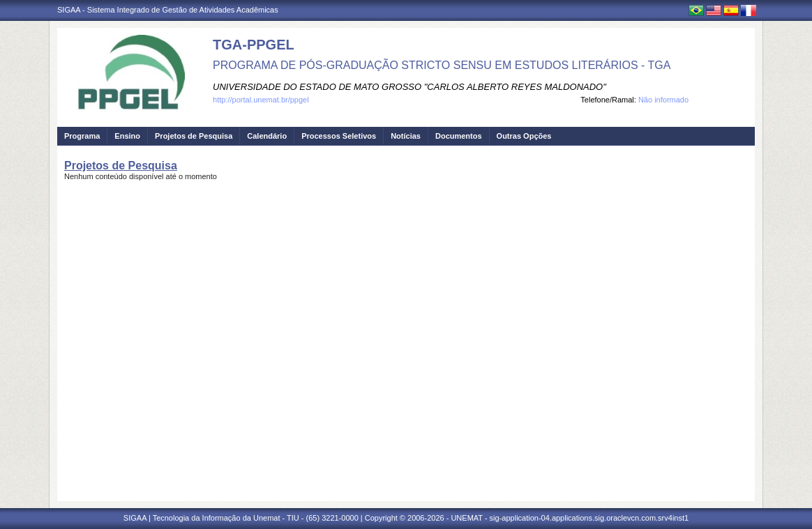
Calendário (267, 136)
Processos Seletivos (339, 136)
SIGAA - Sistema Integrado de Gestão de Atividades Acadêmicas (168, 10)
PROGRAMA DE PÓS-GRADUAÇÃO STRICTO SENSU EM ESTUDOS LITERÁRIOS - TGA (442, 65)
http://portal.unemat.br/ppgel (261, 100)
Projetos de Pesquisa (194, 136)
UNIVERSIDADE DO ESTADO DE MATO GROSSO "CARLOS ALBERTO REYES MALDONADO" (409, 87)
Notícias (406, 136)
